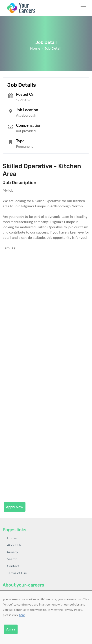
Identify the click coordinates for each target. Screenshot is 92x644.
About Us (14, 545)
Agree (11, 629)
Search (12, 559)
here (22, 615)
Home (35, 48)
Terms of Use (17, 573)
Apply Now (15, 507)
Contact (13, 566)
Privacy (13, 552)
